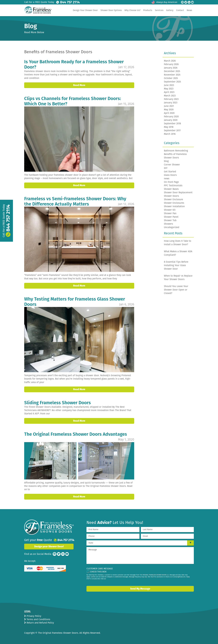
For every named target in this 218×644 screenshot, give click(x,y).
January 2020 (171, 120)
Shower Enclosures (174, 203)
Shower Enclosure (173, 199)
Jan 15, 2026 (126, 104)
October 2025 (171, 78)
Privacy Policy (34, 616)
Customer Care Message (100, 569)
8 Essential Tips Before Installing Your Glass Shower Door (176, 265)
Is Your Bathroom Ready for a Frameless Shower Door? (74, 64)
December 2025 (172, 71)
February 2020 (171, 117)
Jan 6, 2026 (127, 304)
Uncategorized (172, 227)
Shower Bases (171, 189)
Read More (79, 85)
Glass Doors (170, 175)
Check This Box (98, 572)
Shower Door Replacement (178, 192)
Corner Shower (172, 165)
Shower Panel (171, 217)
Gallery (170, 10)
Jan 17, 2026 (126, 67)
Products (148, 10)
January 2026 (171, 68)
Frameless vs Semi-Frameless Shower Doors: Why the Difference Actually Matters (75, 201)
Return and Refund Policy (40, 623)
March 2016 (170, 134)
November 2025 (172, 75)
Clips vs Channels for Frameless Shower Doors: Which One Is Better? (73, 101)
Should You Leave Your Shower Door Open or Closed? (176, 290)
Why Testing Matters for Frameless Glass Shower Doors (75, 302)
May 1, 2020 (126, 439)
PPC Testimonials (173, 186)
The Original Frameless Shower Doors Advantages (76, 434)
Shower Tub (170, 220)
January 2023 (171, 103)
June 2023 (169, 85)
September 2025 (172, 82)
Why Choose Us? (132, 10)
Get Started (170, 172)
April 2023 (169, 92)
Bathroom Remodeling (176, 151)
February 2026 (171, 64)
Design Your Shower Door (85, 10)
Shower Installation (174, 206)
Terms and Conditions (38, 619)
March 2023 (170, 96)
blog (166, 161)
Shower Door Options (111, 10)
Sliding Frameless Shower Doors (57, 403)
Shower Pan (170, 213)
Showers (168, 224)
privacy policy (96, 581)
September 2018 (172, 124)
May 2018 (169, 127)
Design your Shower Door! (49, 546)
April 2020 (169, 113)
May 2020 (169, 110)
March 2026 (170, 61)
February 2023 (171, 99)
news (167, 179)
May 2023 (169, 89)
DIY (166, 168)
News (189, 10)
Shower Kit (170, 210)
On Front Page (171, 182)
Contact (180, 10)
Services (159, 10)
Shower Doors (171, 196)
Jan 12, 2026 (126, 204)
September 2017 (172, 130)
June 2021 (169, 106)
